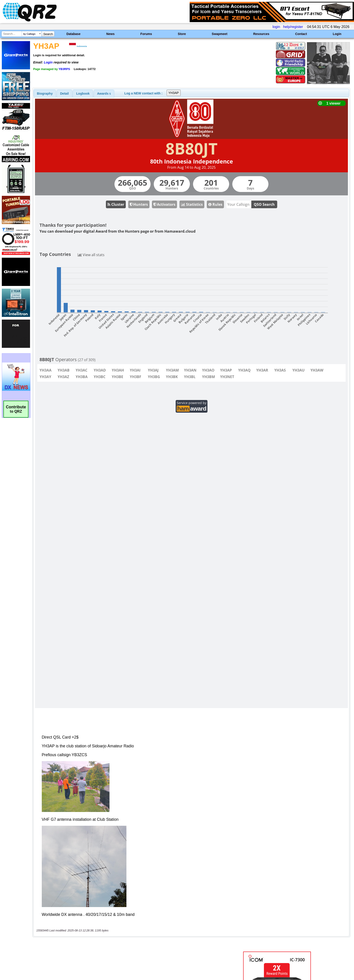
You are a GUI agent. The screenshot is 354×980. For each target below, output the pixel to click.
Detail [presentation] (64, 94)
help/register (293, 27)
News (111, 34)
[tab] (45, 94)
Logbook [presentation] (83, 94)
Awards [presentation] (104, 94)
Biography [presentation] (45, 94)
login (276, 27)
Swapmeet (220, 34)
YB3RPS (64, 69)
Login (337, 34)
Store (182, 34)
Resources (261, 34)
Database (73, 34)
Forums (146, 34)
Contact (301, 34)
